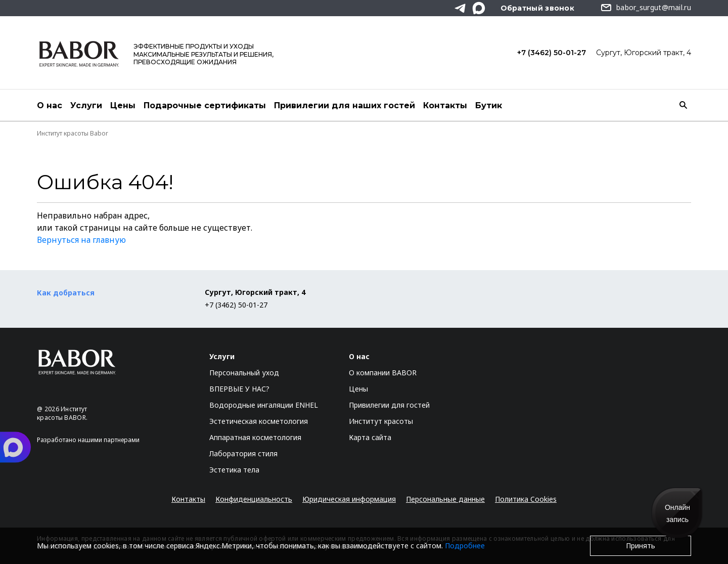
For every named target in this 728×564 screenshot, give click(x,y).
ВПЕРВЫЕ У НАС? (239, 389)
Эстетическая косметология (259, 421)
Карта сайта (370, 437)
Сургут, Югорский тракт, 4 (644, 53)
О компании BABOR (383, 373)
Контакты (445, 105)
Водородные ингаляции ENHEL (264, 405)
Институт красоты (381, 421)
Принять (641, 546)
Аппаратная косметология (255, 437)
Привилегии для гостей (389, 405)
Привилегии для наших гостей (345, 105)
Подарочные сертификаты (205, 105)
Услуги (86, 105)
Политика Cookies (526, 499)
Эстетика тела (234, 470)
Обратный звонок (538, 8)
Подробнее (465, 546)
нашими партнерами (109, 440)
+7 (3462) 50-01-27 (552, 53)
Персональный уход (244, 373)
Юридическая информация (349, 499)
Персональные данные (445, 499)
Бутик (489, 105)
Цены (123, 105)
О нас (50, 105)
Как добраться (66, 293)
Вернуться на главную (81, 240)
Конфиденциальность (254, 499)
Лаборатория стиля (243, 453)
